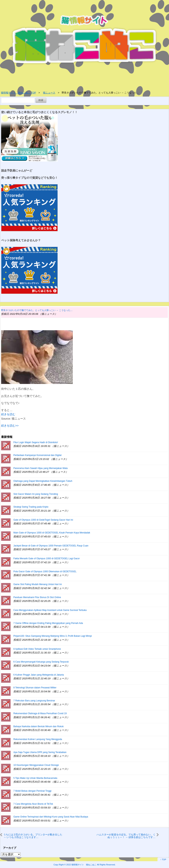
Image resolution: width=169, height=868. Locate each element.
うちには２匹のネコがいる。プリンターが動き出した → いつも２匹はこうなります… (33, 836)
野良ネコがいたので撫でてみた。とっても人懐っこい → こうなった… (37, 310)
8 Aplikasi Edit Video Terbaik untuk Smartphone (37, 649)
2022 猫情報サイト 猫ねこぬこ (81, 865)
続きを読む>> (10, 426)
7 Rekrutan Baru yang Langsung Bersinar (34, 701)
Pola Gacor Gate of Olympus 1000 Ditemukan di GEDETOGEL (45, 572)
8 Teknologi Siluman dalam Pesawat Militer (35, 688)
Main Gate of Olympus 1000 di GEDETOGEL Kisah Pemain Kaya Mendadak (52, 533)
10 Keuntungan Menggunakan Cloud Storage (36, 765)
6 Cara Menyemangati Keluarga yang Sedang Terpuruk (41, 662)
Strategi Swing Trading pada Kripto (31, 507)
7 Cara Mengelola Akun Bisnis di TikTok (33, 804)
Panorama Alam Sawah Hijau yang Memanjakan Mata (40, 468)
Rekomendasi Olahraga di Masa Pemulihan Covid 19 (40, 713)
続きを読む (8, 414)
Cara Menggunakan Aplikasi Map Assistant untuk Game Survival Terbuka (50, 610)
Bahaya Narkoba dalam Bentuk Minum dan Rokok (38, 726)
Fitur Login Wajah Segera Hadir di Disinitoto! (36, 442)
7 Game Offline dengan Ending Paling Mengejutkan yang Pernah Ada (48, 623)
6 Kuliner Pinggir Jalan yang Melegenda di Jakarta (39, 675)
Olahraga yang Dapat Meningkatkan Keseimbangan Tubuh (43, 481)
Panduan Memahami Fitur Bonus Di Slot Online (37, 597)
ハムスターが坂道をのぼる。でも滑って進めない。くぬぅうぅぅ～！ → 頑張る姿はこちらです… (126, 836)
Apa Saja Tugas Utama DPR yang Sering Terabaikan (40, 752)
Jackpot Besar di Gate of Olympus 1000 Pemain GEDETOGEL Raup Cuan (51, 546)
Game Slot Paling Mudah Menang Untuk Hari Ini (38, 584)
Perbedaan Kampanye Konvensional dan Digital (37, 455)
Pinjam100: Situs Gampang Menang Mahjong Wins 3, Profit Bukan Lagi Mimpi (53, 636)
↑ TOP (163, 860)
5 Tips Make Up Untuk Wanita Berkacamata (35, 778)
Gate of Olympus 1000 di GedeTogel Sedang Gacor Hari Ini (43, 520)
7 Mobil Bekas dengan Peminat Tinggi (32, 791)
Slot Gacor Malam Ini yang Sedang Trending (36, 494)
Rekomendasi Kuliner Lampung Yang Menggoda (38, 739)
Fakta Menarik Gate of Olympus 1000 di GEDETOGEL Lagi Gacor (47, 558)
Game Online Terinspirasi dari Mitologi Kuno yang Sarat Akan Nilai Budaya (51, 817)
